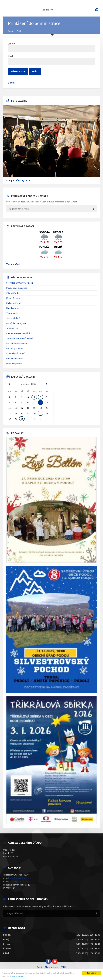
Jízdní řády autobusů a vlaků (20, 338)
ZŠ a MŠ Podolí (13, 293)
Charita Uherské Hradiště (18, 333)
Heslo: (11, 56)
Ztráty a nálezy (13, 313)
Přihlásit (65, 967)
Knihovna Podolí (14, 303)
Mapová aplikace (14, 364)
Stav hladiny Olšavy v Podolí (20, 283)
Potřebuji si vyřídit (15, 349)
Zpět (19, 31)
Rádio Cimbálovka (15, 359)
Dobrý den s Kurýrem (16, 323)
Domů (11, 31)
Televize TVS (12, 328)
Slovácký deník (14, 318)
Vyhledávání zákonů (16, 353)
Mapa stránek (52, 967)
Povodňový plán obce (17, 288)
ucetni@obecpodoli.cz (21, 881)
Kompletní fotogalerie (18, 180)
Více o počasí (13, 264)
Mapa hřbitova (13, 298)
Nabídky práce (13, 308)
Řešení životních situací (17, 343)
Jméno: (12, 44)
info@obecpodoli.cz (19, 878)
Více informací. (18, 977)
